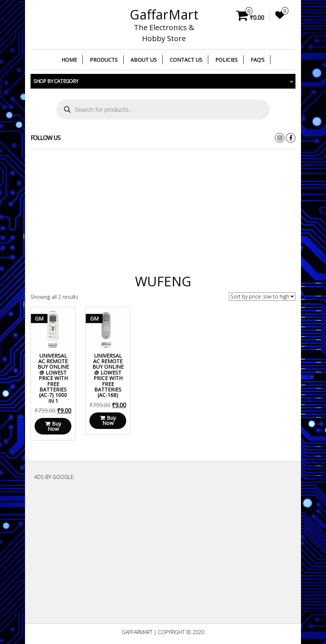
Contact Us (186, 60)
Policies (226, 60)
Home (69, 60)
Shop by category (56, 81)
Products (104, 60)
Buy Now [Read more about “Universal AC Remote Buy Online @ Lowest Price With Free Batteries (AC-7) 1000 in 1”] (54, 426)
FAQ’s (258, 60)
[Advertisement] (163, 208)
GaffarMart (164, 15)
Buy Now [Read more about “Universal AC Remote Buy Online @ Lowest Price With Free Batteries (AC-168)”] (109, 420)
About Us (144, 60)
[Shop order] (262, 296)
